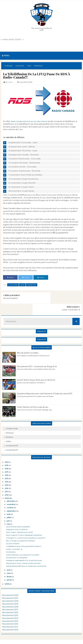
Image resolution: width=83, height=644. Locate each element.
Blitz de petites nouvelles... (28, 344)
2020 (7, 453)
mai (8, 516)
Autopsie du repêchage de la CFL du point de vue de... (24, 552)
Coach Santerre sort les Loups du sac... (33, 399)
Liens (22, 285)
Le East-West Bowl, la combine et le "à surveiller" (23, 546)
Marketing (32, 285)
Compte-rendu (12, 420)
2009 (7, 490)
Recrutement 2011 (10, 618)
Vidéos (9, 433)
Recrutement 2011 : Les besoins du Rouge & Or (37, 358)
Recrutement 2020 (10, 592)
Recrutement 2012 (10, 615)
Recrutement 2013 (10, 612)
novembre (11, 496)
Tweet (26, 277)
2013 (7, 476)
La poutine (13, 285)
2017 (7, 463)
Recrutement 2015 (10, 607)
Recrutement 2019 (10, 595)
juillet (9, 509)
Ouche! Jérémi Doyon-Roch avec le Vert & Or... (36, 371)
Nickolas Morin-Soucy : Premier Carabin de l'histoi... (24, 555)
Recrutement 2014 (10, 610)
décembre (11, 492)
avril (9, 561)
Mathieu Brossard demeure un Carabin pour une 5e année (26, 557)
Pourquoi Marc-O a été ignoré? (17, 549)
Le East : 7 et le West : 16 (71, 298)
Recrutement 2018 (10, 598)
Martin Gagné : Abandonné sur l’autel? (20, 524)
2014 (7, 473)
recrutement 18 (12, 437)
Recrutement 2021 (10, 590)
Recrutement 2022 (10, 587)
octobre (10, 499)
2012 (7, 480)
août (9, 506)
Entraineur (10, 424)
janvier (10, 571)
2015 (7, 470)
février (9, 568)
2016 (7, 467)
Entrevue (9, 428)
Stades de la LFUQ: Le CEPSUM (17, 521)
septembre (11, 502)
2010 (7, 486)
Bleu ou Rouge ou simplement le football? (21, 532)
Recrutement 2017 (10, 601)
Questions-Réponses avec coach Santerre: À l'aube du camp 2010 (45, 385)
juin (8, 512)
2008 (7, 575)
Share (10, 277)
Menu (6, 56)
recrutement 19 (12, 441)
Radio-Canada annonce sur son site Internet (29, 121)
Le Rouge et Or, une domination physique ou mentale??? (26, 529)
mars (9, 565)
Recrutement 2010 (10, 621)
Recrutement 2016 (10, 604)
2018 (7, 460)
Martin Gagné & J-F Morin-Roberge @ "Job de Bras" (24, 526)
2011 (6, 483)
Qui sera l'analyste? (10, 298)
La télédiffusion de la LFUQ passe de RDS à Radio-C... (24, 538)
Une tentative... (11, 543)
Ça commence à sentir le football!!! (18, 518)
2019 (7, 457)
